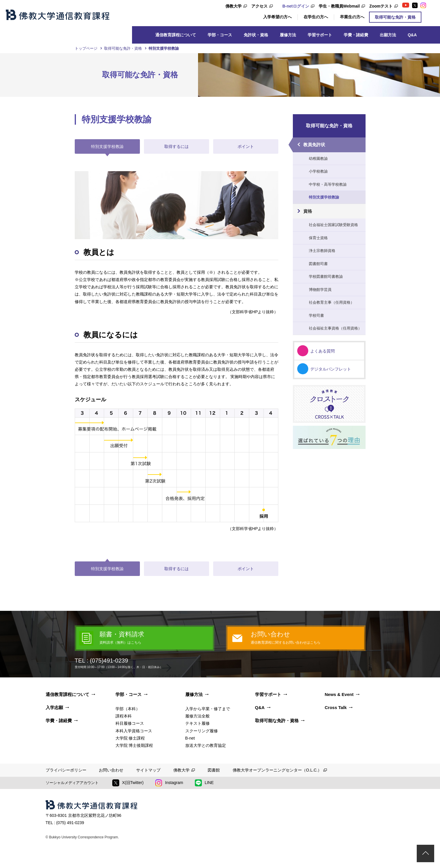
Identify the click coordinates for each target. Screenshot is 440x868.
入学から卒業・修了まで (208, 709)
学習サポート (320, 35)
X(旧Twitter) (128, 783)
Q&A (412, 35)
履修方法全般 (197, 716)
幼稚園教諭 (318, 159)
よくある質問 (323, 351)
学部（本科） (128, 709)
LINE (204, 783)
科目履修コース (130, 723)
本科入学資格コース (134, 731)
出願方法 (388, 35)
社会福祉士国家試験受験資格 (333, 225)
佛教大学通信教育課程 (58, 15)
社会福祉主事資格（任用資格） (335, 328)
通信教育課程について (176, 35)
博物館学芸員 (320, 290)
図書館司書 (318, 264)
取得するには (177, 146)
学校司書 (316, 315)
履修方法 (288, 35)
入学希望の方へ (277, 17)
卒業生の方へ (352, 17)
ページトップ (425, 853)
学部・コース (220, 35)
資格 (308, 211)
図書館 (214, 770)
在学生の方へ (316, 17)
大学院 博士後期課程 (134, 745)
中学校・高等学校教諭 (328, 184)
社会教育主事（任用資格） (332, 302)
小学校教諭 (318, 171)
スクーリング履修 (202, 731)
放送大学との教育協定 (206, 745)
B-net (190, 738)
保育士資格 (318, 238)
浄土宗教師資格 (322, 251)
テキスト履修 (197, 723)
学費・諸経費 (356, 35)
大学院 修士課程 (130, 738)
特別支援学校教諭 (324, 197)
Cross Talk (336, 707)
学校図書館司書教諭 (326, 276)
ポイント (246, 146)
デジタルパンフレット (331, 369)
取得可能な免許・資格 (395, 17)
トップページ (86, 48)
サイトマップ (148, 770)
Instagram (169, 783)
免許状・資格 (256, 35)
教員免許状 (314, 145)
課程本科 (124, 716)
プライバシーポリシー (66, 770)
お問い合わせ (111, 770)
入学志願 (54, 707)
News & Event (339, 694)
